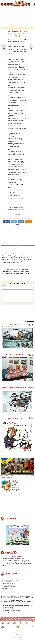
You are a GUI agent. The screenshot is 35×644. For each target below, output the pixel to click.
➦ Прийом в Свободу (18, 254)
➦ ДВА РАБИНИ (18, 580)
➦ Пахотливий (17, 525)
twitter (14, 221)
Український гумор (13, 209)
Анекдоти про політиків (11, 28)
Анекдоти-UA (23, 34)
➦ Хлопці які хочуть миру (14, 420)
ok (28, 221)
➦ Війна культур (15, 327)
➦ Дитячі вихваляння (17, 559)
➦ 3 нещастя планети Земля (15, 357)
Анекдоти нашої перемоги (7, 480)
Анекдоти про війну (30, 478)
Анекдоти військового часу (7, 478)
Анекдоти (3, 28)
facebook (7, 221)
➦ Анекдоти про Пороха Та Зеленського (17, 269)
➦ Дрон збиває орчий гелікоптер (15, 389)
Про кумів (21, 209)
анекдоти (16, 635)
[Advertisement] (18, 17)
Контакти (17, 637)
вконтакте (21, 221)
